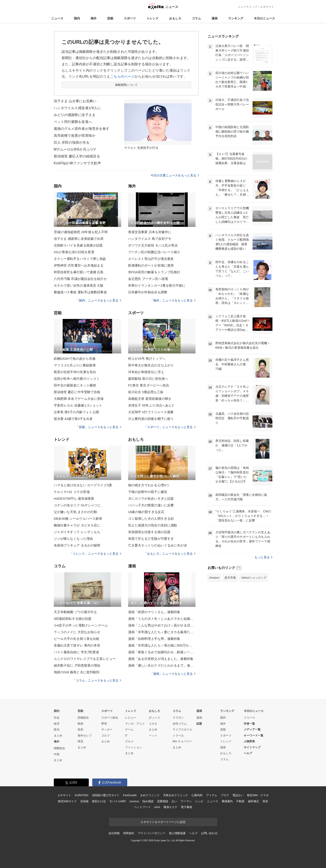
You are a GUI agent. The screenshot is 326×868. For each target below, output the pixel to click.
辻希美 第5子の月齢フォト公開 (76, 412)
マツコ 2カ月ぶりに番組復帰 (75, 365)
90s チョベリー (182, 741)
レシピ (200, 801)
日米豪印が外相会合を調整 (148, 292)
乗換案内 (227, 801)
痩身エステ (170, 807)
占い (174, 801)
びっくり (154, 718)
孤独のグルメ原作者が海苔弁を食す (82, 129)
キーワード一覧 (254, 735)
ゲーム (129, 729)
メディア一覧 (252, 729)
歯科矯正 (254, 801)
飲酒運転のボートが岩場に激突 (151, 265)
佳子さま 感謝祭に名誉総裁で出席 (79, 239)
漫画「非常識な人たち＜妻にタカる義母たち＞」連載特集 (162, 632)
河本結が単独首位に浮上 (146, 372)
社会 (57, 718)
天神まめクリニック (176, 795)
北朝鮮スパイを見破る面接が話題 (78, 245)
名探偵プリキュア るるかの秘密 (77, 545)
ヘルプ (248, 753)
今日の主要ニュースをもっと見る (175, 175)
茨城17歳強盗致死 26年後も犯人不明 (81, 232)
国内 (77, 18)
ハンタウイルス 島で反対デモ (150, 239)
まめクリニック (150, 795)
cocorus (134, 801)
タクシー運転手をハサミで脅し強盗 (80, 259)
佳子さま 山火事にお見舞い (75, 101)
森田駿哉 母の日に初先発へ (148, 379)
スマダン (178, 718)
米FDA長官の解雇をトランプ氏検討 (154, 272)
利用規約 (129, 833)
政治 (57, 729)
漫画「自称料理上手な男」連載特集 (154, 639)
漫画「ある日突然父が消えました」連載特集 (161, 659)
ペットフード (142, 807)
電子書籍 (186, 807)
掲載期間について (126, 85)
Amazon (214, 578)
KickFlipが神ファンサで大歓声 (77, 163)
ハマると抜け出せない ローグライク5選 (83, 485)
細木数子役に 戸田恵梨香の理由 (77, 665)
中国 (57, 754)
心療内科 (197, 795)
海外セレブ (85, 735)
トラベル (178, 735)
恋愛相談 (163, 801)
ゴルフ (106, 735)
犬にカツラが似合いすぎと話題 (151, 498)
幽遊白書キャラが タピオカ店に (77, 525)
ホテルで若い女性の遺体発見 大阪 (79, 285)
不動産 (240, 801)
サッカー (107, 729)
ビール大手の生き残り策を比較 (77, 639)
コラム (196, 18)
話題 (199, 724)
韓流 (80, 741)
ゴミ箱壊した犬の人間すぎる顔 (151, 519)
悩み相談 (148, 801)
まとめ (58, 735)
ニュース (57, 18)
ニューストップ (247, 7)
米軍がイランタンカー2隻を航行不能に (157, 285)
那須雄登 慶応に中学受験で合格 (77, 392)
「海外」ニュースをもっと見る (173, 300)
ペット (153, 735)
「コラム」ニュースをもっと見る (97, 680)
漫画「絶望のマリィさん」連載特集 (154, 612)
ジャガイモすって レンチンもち (77, 532)
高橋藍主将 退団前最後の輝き (150, 399)
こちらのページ (122, 76)
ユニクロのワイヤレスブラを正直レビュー (85, 659)
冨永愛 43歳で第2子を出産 (73, 419)
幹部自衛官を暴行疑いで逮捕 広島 (79, 272)
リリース (250, 718)
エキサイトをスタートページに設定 (163, 822)
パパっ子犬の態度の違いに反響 (151, 505)
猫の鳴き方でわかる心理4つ (149, 485)
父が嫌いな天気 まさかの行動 (76, 512)
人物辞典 (249, 741)
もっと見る (263, 557)
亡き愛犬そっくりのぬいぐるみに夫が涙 (157, 545)
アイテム (212, 795)
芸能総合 (83, 718)
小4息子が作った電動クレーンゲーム (81, 625)
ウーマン (186, 801)
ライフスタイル (182, 729)
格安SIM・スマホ (258, 795)
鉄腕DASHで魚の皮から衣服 (75, 359)
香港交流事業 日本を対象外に (150, 232)
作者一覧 (249, 724)
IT (126, 735)
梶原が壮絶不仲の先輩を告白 (75, 372)
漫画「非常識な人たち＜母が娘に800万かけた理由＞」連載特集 (162, 645)
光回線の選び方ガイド (106, 795)
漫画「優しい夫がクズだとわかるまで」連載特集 (162, 665)
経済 (57, 724)
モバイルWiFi (118, 801)
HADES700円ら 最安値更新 (74, 498)
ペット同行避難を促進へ (73, 122)
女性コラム (180, 724)
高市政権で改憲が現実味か (75, 136)
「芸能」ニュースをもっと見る (99, 427)
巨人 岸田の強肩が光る (72, 142)
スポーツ (130, 18)
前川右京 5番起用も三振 (146, 392)
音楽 (80, 729)
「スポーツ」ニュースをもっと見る (170, 427)
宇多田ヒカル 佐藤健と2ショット (78, 405)
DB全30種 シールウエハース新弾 (78, 519)
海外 (94, 18)
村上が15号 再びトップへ (147, 359)
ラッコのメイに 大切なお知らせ (77, 632)
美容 (265, 801)
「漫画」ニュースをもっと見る (173, 674)
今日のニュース (264, 18)
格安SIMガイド (67, 801)
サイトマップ (252, 747)
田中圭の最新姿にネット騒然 (75, 385)
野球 (104, 724)
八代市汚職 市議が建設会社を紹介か (80, 279)
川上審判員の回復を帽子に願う (151, 419)
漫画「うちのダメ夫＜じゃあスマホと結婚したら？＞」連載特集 (162, 619)
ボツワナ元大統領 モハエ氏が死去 (153, 245)
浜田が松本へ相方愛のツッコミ (77, 379)
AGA (157, 807)
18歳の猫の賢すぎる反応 (146, 512)
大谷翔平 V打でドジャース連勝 (151, 412)
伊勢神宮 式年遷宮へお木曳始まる (79, 265)
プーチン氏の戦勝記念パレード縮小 (154, 252)
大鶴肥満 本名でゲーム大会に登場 (79, 399)
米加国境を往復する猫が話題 (149, 532)
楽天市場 (230, 578)
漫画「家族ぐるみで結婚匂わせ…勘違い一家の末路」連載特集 (162, 652)
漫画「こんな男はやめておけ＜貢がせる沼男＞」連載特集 (162, 625)
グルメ (129, 741)
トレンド (153, 18)
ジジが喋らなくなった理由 (73, 539)
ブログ (225, 795)
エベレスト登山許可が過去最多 (151, 259)
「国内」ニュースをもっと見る (99, 300)
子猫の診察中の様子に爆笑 (148, 492)
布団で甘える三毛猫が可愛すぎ (151, 539)
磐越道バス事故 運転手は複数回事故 (80, 292)
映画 (80, 724)
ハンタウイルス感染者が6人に (77, 108)
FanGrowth (130, 795)
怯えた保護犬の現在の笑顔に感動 (153, 525)
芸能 (110, 18)
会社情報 (114, 833)
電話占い (238, 795)
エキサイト (267, 7)
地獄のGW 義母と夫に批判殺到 (77, 672)
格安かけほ (99, 801)
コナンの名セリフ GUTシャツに (77, 505)
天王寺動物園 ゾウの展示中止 (76, 612)
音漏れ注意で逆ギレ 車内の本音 (77, 645)
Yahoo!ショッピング (254, 578)
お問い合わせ (209, 833)
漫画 (215, 18)
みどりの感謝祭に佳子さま (75, 115)
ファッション (134, 747)
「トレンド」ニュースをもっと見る (95, 554)
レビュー (131, 718)
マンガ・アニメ (135, 724)
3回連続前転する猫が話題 (73, 619)
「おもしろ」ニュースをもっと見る (170, 554)
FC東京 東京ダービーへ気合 (149, 385)
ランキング (236, 18)
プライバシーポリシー (152, 833)
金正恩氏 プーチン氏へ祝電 (148, 279)
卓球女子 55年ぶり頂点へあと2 (151, 405)
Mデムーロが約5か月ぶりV (75, 149)
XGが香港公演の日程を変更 (74, 252)
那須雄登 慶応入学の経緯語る (77, 156)
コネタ (153, 724)
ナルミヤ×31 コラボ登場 (72, 492)
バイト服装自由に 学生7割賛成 (76, 652)
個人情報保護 (177, 833)
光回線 (84, 801)
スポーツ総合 (110, 718)
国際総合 (59, 748)
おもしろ (175, 18)
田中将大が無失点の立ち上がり (151, 365)
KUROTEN (82, 795)
